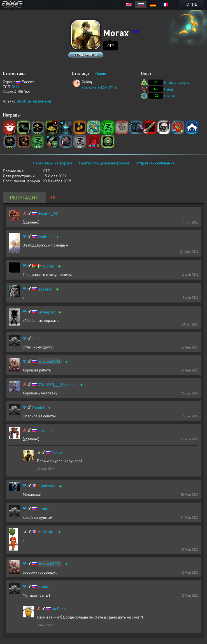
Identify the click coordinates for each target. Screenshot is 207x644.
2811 (15, 87)
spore (42, 430)
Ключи (100, 73)
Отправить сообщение (155, 163)
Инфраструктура (177, 82)
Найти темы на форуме (53, 163)
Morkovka (46, 532)
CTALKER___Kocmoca (57, 384)
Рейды (169, 89)
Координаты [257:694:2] (99, 87)
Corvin (49, 266)
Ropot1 (38, 407)
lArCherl (59, 609)
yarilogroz (46, 312)
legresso (45, 289)
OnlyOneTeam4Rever (34, 101)
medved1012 (50, 361)
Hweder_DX (48, 214)
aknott (43, 509)
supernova (46, 486)
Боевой (170, 96)
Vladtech (45, 237)
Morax (57, 452)
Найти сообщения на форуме (104, 163)
